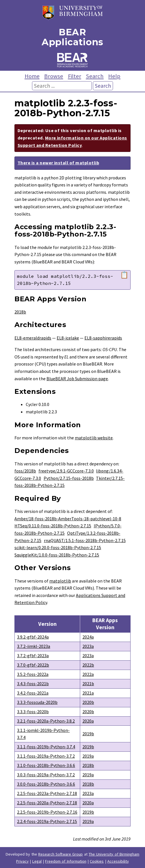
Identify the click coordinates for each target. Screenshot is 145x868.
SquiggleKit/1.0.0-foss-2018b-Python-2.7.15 (57, 555)
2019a (88, 756)
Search (95, 76)
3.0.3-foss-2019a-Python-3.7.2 (46, 775)
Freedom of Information (66, 861)
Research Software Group (61, 854)
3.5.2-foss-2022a (33, 674)
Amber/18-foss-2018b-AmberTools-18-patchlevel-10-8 (68, 519)
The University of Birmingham (114, 854)
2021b (88, 684)
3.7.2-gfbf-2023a (33, 656)
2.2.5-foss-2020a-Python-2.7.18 (47, 803)
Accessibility (118, 861)
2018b (20, 312)
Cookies (97, 861)
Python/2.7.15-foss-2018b (69, 478)
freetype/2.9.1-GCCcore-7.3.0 (66, 471)
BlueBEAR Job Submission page (77, 379)
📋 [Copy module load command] (124, 275)
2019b (88, 734)
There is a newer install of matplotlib (58, 163)
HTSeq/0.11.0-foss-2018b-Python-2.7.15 (53, 526)
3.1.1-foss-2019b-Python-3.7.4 (46, 747)
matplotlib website (94, 438)
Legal (37, 861)
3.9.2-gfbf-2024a (33, 637)
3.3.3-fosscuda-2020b (37, 702)
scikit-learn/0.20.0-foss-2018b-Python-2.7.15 (58, 547)
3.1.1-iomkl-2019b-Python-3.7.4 (43, 734)
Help (114, 76)
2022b (88, 665)
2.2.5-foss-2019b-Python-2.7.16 (47, 812)
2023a (88, 646)
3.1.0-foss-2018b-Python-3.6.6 (46, 765)
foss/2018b (25, 471)
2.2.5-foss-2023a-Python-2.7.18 (47, 793)
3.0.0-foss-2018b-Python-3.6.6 (46, 784)
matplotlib (60, 581)
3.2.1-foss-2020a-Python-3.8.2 (46, 721)
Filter (75, 76)
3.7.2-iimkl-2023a (34, 646)
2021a (88, 693)
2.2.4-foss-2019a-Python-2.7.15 (47, 821)
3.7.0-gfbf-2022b (33, 665)
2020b (88, 702)
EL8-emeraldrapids (33, 338)
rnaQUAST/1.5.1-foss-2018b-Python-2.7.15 (85, 540)
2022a (88, 674)
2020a (88, 721)
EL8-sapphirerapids (103, 338)
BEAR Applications (72, 37)
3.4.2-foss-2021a (33, 693)
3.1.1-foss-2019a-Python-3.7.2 (46, 756)
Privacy (22, 861)
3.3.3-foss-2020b (33, 712)
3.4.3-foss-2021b (33, 684)
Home (32, 76)
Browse (54, 76)
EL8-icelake (68, 338)
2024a (88, 637)
